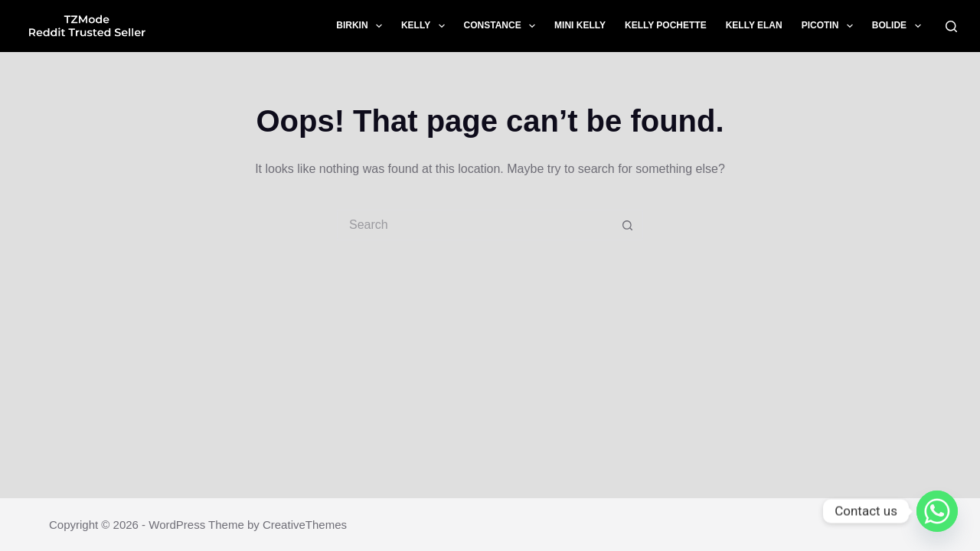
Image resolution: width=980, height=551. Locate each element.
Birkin (362, 26)
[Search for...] (475, 225)
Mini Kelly (580, 25)
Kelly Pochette (666, 25)
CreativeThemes (305, 525)
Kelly (426, 26)
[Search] (951, 26)
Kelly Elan (754, 25)
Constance (503, 26)
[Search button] (628, 225)
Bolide (900, 26)
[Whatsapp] (937, 511)
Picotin (830, 26)
